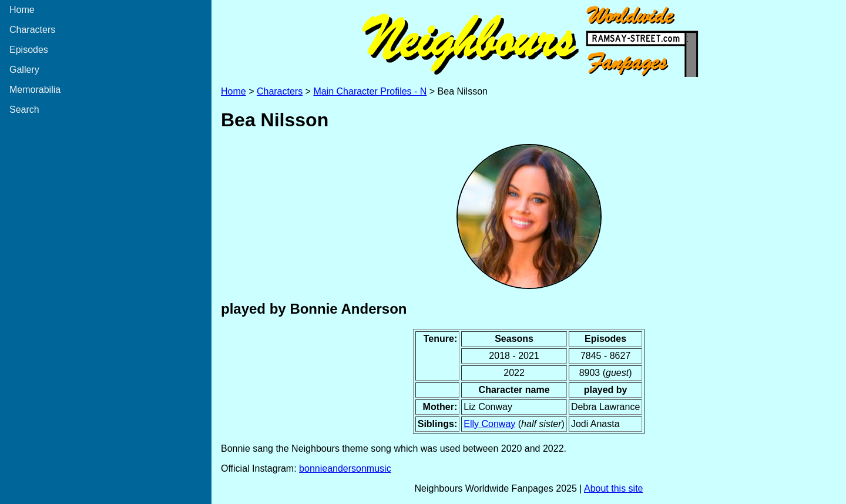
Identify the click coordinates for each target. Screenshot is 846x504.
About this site (614, 488)
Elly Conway (489, 424)
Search (24, 110)
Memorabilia (35, 90)
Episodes (29, 50)
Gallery (24, 70)
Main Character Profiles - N (370, 91)
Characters (32, 30)
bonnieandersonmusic (345, 468)
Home (22, 10)
